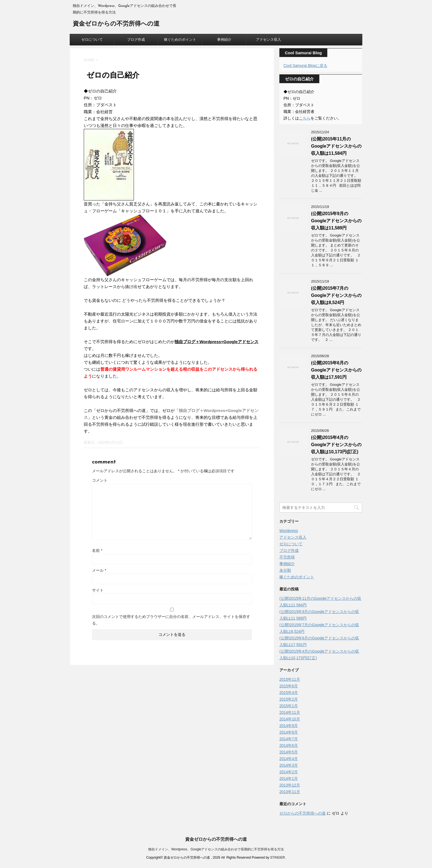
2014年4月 (289, 759)
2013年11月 (290, 792)
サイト (98, 590)
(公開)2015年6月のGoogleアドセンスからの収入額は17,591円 (336, 370)
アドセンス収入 (268, 40)
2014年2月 (289, 772)
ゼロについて (92, 40)
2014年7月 (289, 739)
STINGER (277, 858)
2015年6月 (289, 686)
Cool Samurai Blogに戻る (305, 66)
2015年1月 (289, 706)
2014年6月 (289, 745)
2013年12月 (290, 785)
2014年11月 (290, 712)
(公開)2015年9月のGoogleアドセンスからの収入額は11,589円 (336, 221)
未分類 (285, 570)
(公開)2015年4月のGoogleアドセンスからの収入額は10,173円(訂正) (336, 445)
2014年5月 (289, 752)
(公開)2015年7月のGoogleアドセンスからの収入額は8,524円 (336, 295)
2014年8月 (289, 732)
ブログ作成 (136, 40)
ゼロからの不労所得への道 (303, 813)
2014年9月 (289, 726)
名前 (97, 550)
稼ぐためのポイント (180, 40)
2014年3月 (289, 765)
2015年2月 (289, 699)
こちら (305, 118)
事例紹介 (224, 40)
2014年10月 (290, 719)
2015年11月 (290, 679)
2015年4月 (289, 693)
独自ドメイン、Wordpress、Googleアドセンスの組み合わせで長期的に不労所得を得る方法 (216, 849)
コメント (100, 480)
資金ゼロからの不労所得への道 (116, 24)
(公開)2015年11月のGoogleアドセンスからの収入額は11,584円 (336, 146)
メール (99, 570)
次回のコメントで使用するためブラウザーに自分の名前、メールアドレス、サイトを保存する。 (171, 620)
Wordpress (289, 531)
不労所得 (287, 557)
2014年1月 (289, 779)
